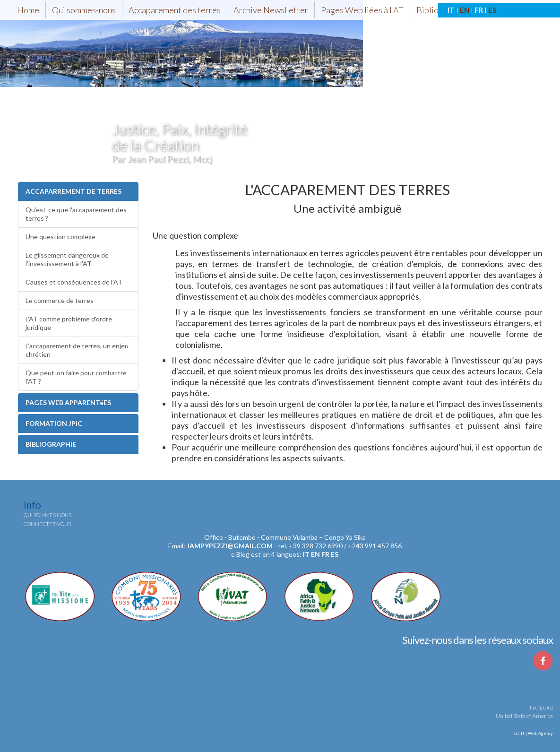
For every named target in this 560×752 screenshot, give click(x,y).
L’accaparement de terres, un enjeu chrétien (77, 350)
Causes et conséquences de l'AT (74, 282)
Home (28, 10)
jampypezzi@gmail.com (230, 546)
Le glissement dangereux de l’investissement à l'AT (67, 259)
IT (451, 10)
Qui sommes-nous (84, 10)
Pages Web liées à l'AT (362, 10)
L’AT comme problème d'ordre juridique (69, 323)
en (315, 554)
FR (479, 10)
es (335, 554)
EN (465, 10)
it (306, 554)
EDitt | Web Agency (533, 733)
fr (325, 554)
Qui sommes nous (47, 515)
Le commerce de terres (60, 300)
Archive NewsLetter (271, 10)
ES (492, 10)
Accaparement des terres (175, 10)
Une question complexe (60, 237)
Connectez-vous (47, 524)
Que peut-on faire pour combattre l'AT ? (76, 377)
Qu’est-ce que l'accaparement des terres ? (76, 214)
